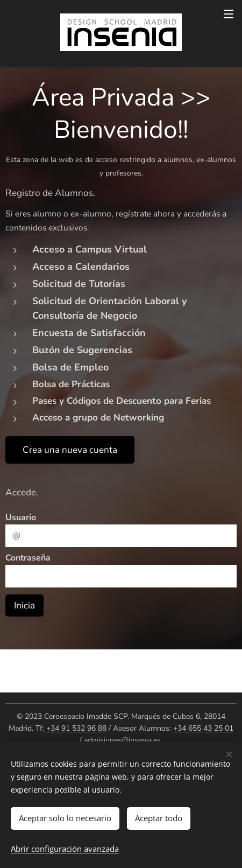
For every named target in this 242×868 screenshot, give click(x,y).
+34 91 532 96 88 (76, 728)
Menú (229, 14)
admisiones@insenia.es (122, 740)
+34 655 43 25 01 (203, 728)
